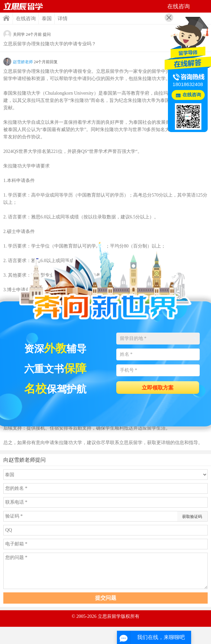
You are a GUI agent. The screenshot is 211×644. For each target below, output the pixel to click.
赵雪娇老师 (23, 62)
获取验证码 (192, 517)
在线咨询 (26, 19)
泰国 (47, 19)
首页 (6, 18)
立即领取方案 (158, 388)
